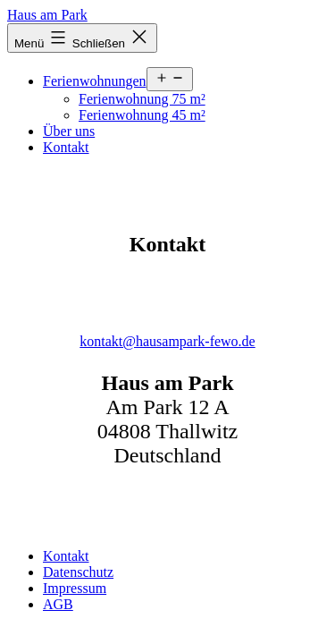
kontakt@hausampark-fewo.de (167, 341)
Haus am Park (47, 15)
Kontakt (66, 147)
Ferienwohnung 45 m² (142, 115)
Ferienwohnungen (95, 81)
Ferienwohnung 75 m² (142, 99)
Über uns (69, 131)
